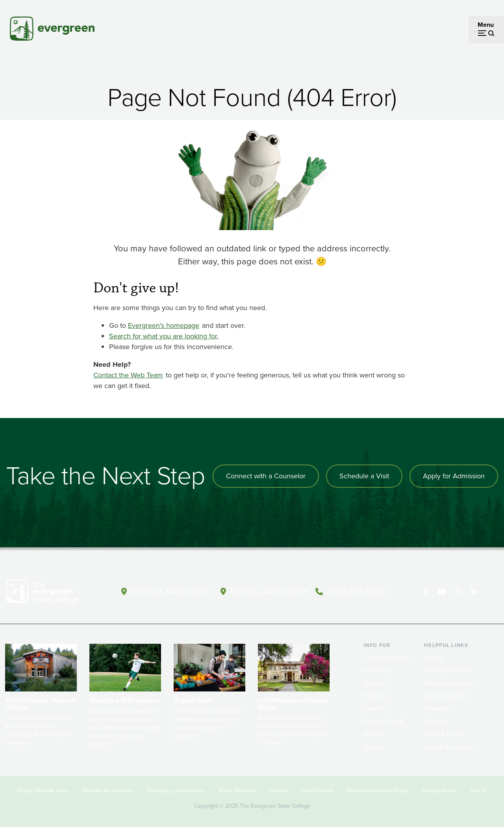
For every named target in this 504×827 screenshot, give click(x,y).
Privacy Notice (439, 791)
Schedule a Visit (364, 476)
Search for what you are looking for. (164, 336)
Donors (373, 734)
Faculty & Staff (383, 721)
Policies (278, 791)
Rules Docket (317, 791)
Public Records (237, 791)
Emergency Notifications (176, 791)
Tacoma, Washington (269, 591)
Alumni (373, 747)
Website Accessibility (108, 791)
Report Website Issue (43, 791)
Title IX (478, 791)
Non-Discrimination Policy (378, 791)
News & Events (445, 734)
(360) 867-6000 (356, 591)
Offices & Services (449, 683)
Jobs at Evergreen (449, 747)
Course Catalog (445, 696)
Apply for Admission (454, 476)
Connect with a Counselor (266, 476)
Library (433, 657)
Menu (486, 25)
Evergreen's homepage (164, 325)
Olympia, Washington (170, 591)
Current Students (387, 657)
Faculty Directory (447, 670)
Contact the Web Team (128, 375)
